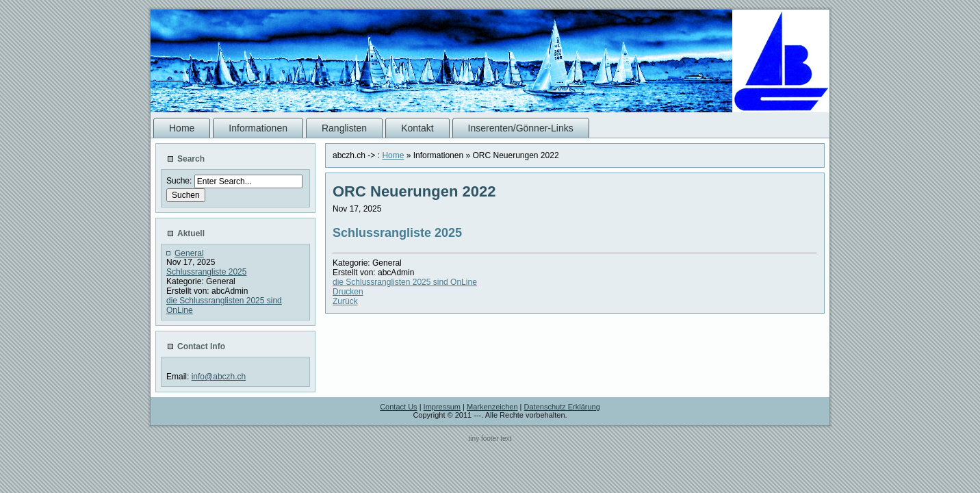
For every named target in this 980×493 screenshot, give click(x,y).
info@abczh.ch (219, 377)
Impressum (442, 407)
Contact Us (398, 407)
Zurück (345, 301)
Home (393, 155)
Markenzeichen (492, 407)
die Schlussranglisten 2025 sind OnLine (405, 282)
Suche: (180, 181)
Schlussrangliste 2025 (206, 272)
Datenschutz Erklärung (562, 407)
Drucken (348, 292)
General (189, 253)
